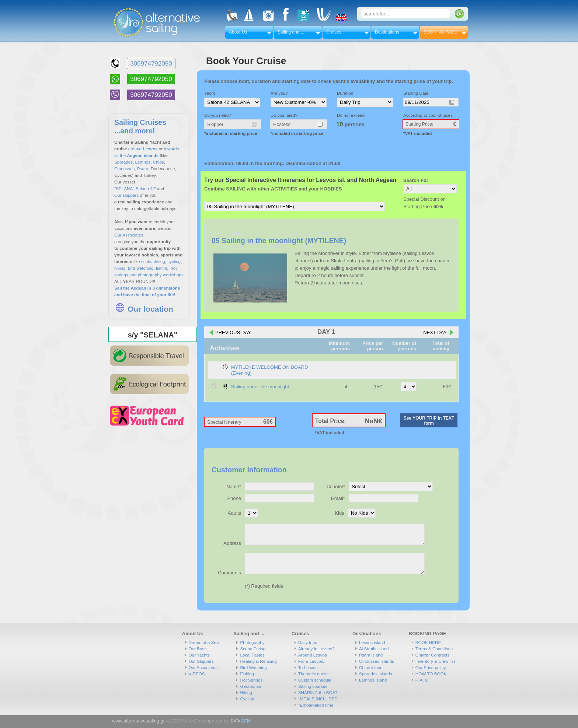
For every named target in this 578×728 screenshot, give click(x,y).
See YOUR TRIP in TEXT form (429, 421)
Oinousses (124, 169)
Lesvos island (372, 642)
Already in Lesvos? (316, 649)
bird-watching (141, 268)
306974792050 (151, 64)
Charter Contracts (432, 655)
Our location (144, 309)
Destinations (387, 32)
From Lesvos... (312, 661)
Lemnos (143, 162)
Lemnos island (373, 680)
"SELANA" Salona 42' (135, 188)
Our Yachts (199, 655)
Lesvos (150, 149)
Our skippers (126, 195)
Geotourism (251, 686)
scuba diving (153, 261)
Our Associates (129, 235)
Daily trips (308, 642)
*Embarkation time (316, 705)
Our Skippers (201, 661)
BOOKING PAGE (441, 32)
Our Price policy (431, 667)
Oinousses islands (377, 661)
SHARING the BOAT (318, 692)
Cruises (334, 32)
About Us (238, 32)
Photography (252, 642)
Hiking (246, 692)
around (135, 149)
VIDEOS (197, 674)
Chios (159, 162)
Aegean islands (143, 155)
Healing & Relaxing (258, 661)
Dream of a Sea (204, 642)
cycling (174, 261)
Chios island (371, 667)
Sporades (123, 162)
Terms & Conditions (434, 649)
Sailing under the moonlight (260, 387)
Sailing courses (313, 686)
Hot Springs (251, 680)
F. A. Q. (422, 680)
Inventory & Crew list (435, 661)
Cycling (247, 699)
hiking (120, 268)
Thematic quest (313, 674)
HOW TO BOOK (431, 674)
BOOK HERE (428, 642)
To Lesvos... (310, 667)
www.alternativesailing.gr (138, 721)
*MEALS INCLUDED (318, 699)
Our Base (198, 649)
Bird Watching (253, 667)
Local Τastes (252, 655)
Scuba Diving (253, 649)
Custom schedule (315, 680)
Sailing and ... (291, 32)
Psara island (371, 655)
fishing (162, 268)
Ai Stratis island (374, 649)
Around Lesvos (313, 655)
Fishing (247, 674)
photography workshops (161, 275)
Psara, (143, 169)
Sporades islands (376, 674)
